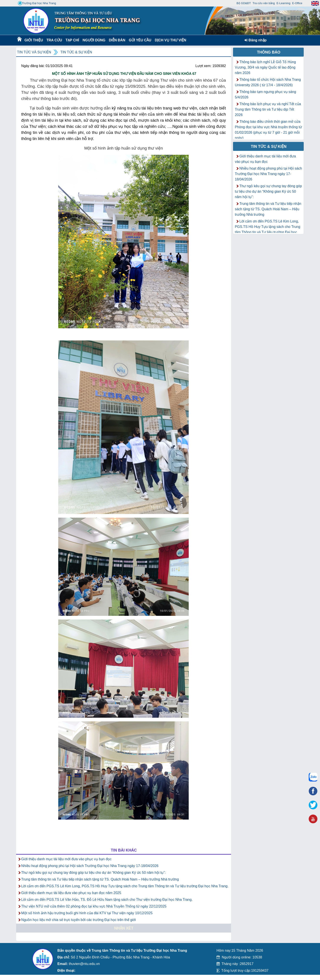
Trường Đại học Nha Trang (37, 3)
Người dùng (94, 40)
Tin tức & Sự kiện (76, 52)
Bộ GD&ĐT (244, 3)
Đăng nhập (256, 40)
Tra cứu (54, 40)
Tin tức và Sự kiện (34, 52)
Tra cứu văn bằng (264, 3)
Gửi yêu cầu (140, 40)
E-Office (297, 3)
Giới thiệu (34, 40)
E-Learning (283, 3)
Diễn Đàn (117, 40)
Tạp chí (72, 40)
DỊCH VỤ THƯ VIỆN (170, 40)
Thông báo (269, 52)
